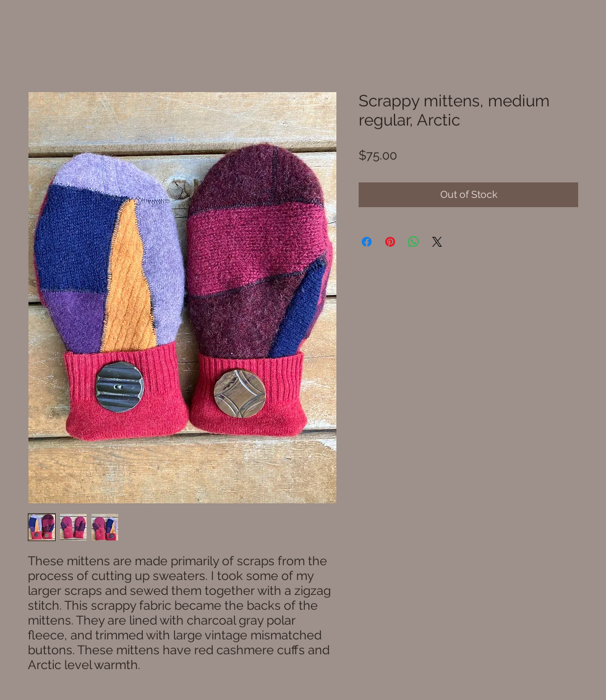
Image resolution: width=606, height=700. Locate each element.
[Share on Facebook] (367, 242)
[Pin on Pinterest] (390, 242)
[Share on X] (437, 242)
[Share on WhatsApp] (414, 242)
